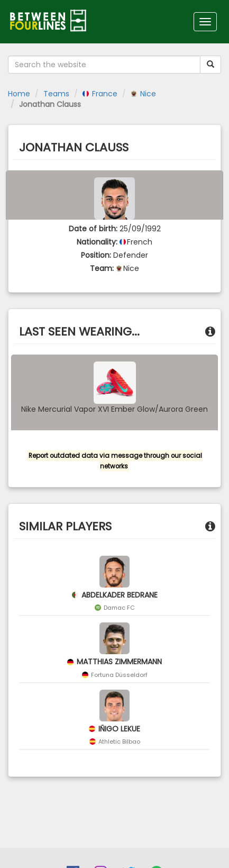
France (100, 94)
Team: (102, 268)
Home (19, 94)
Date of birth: (93, 229)
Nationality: (97, 242)
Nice (143, 94)
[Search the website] (104, 65)
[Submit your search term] (210, 65)
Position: (96, 255)
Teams (56, 94)
